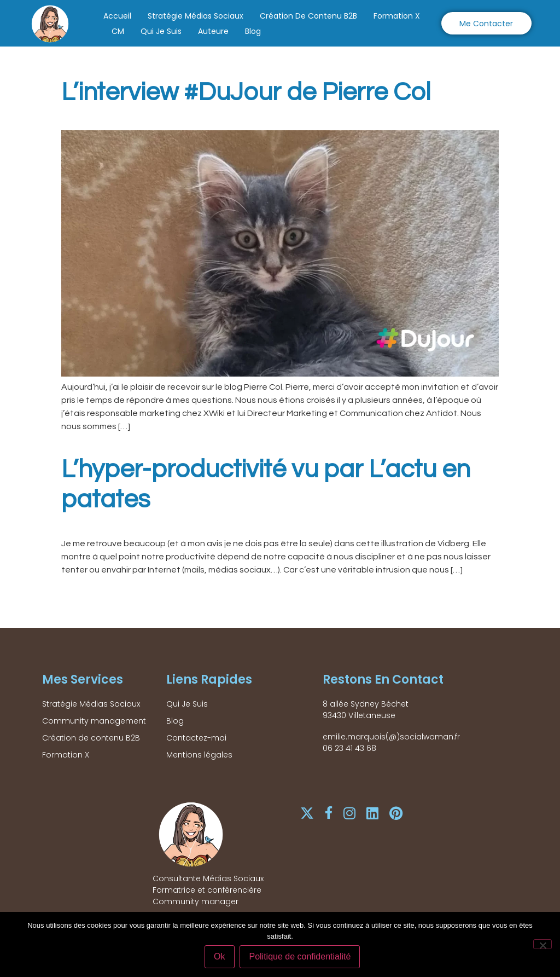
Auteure (213, 31)
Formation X (397, 16)
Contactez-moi (196, 738)
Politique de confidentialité (300, 957)
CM (118, 31)
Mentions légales (199, 755)
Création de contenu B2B (308, 16)
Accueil (117, 16)
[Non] (542, 944)
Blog (253, 31)
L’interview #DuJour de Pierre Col (246, 93)
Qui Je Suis (161, 31)
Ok (220, 957)
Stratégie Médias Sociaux (196, 16)
